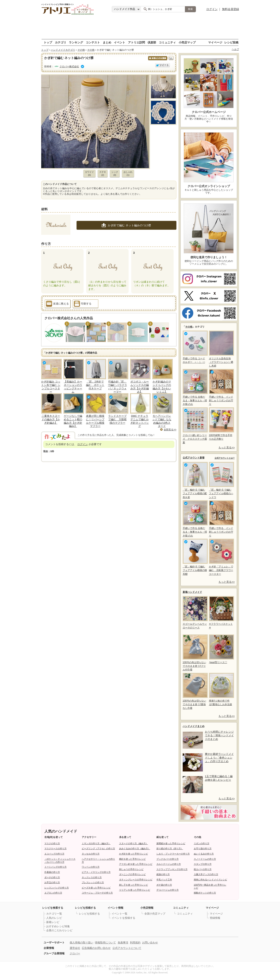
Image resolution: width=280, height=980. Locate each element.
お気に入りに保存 (157, 60)
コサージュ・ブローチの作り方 (97, 893)
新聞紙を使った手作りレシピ (171, 843)
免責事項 (123, 943)
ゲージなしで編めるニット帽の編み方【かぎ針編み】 (73, 421)
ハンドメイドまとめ (194, 726)
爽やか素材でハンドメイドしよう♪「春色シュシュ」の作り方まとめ (219, 758)
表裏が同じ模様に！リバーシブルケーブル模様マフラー (95, 421)
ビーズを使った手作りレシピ (96, 888)
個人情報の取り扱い (81, 943)
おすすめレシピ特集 (58, 926)
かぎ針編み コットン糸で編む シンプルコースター (51, 387)
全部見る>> (170, 430)
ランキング (76, 42)
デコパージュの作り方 (168, 890)
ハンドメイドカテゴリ (63, 50)
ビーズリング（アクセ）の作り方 (98, 848)
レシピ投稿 (231, 42)
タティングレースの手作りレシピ (136, 880)
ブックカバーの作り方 (168, 859)
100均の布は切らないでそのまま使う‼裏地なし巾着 (195, 691)
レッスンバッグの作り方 (57, 888)
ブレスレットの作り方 (93, 882)
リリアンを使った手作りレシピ (135, 890)
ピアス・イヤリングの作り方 (96, 872)
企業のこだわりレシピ (59, 930)
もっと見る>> (227, 447)
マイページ (215, 42)
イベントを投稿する (123, 918)
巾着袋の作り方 (52, 872)
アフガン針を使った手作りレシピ (136, 864)
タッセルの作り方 (91, 854)
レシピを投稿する (89, 914)
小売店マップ (187, 42)
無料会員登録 (231, 9)
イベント (120, 42)
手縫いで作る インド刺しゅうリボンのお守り (221, 387)
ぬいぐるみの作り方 (204, 854)
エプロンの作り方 (53, 893)
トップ (48, 42)
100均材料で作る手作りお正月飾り (221, 424)
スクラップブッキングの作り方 (172, 869)
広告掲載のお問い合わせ (96, 948)
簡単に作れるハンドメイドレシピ (210, 880)
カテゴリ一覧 (54, 914)
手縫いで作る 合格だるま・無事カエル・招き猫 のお (195, 387)
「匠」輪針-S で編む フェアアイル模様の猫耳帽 (195, 557)
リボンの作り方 (202, 843)
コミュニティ (167, 42)
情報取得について (105, 943)
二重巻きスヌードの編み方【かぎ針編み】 (51, 419)
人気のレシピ (54, 918)
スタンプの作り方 (203, 864)
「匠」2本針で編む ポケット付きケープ (95, 385)
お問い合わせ (150, 943)
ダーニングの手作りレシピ (132, 874)
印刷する (83, 304)
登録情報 (215, 918)
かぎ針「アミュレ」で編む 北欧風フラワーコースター (221, 557)
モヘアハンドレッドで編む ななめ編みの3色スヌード (162, 421)
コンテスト (93, 42)
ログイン (212, 9)
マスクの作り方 (52, 843)
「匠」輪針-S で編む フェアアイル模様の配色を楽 (195, 480)
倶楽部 (152, 42)
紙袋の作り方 (163, 874)
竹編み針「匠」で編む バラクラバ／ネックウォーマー (117, 387)
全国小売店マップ (155, 914)
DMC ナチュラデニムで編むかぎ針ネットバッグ (140, 421)
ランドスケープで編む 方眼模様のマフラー (117, 419)
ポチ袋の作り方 (164, 885)
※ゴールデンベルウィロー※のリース (195, 613)
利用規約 (135, 943)
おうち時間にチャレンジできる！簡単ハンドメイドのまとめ (219, 735)
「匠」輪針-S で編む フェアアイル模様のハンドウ (221, 480)
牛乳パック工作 (164, 880)
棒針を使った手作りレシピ (132, 859)
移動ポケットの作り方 (205, 893)
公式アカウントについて (127, 948)
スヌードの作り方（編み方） (134, 843)
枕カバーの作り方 (203, 869)
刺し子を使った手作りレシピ (134, 885)
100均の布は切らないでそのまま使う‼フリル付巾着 (195, 653)
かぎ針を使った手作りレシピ (134, 854)
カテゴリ (61, 42)
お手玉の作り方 (52, 882)
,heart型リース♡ (221, 649)
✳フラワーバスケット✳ (221, 613)
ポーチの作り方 (52, 877)
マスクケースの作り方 (56, 848)
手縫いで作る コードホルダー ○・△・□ (195, 347)
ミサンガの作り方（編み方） (96, 843)
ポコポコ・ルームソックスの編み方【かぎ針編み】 (140, 387)
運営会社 (75, 948)
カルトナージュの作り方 (169, 864)
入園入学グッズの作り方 (206, 874)
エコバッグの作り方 (54, 854)
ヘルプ (235, 49)
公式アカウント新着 (194, 458)
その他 (81, 50)
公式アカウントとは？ (225, 458)
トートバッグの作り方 (56, 867)
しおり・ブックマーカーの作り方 (173, 854)
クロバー (75, 953)
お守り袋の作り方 (203, 848)
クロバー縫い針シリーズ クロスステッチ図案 (195, 426)
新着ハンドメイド (192, 592)
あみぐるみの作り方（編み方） (135, 848)
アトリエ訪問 (136, 42)
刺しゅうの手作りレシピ (131, 869)
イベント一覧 (120, 914)
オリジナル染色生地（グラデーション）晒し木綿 (221, 349)
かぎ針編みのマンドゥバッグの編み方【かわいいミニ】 (162, 387)
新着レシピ (53, 922)
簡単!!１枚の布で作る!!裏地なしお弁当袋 (221, 689)
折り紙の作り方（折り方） (170, 848)
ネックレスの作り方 (92, 877)
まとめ (107, 42)
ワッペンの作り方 (91, 867)
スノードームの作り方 (205, 859)
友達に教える (57, 304)
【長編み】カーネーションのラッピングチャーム (73, 387)
